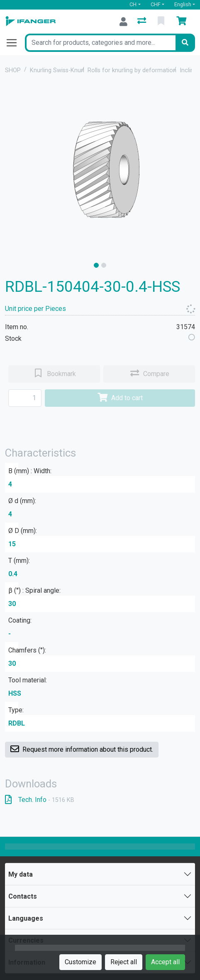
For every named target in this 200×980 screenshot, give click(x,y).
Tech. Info (40, 800)
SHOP (13, 70)
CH (133, 4)
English (183, 4)
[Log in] (123, 22)
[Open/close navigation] (15, 43)
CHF (156, 4)
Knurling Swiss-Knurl (57, 70)
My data (21, 874)
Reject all (124, 962)
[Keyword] (100, 43)
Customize (80, 962)
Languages (26, 918)
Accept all (165, 962)
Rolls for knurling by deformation (132, 70)
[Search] (185, 43)
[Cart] (183, 22)
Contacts (23, 896)
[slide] (96, 265)
